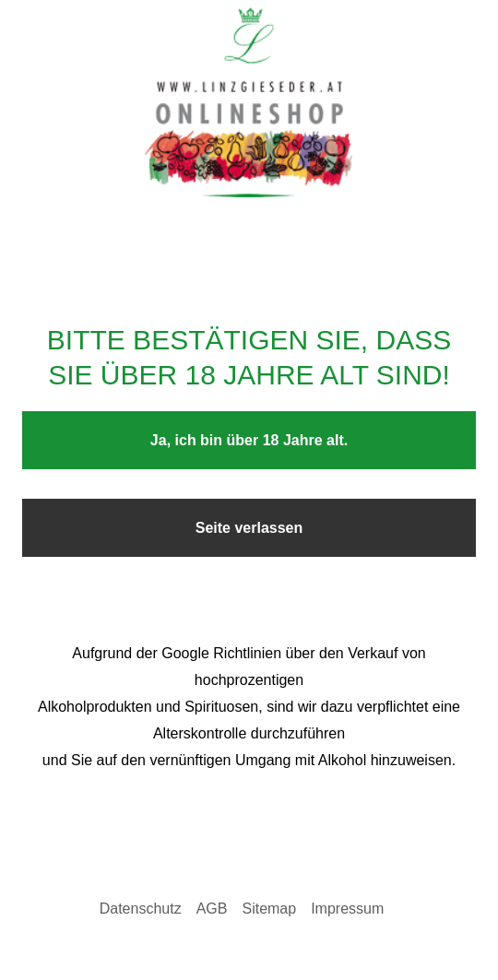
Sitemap (269, 909)
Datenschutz (141, 909)
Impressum (347, 909)
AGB (212, 909)
